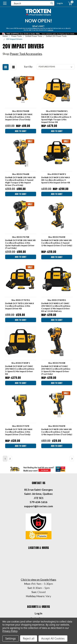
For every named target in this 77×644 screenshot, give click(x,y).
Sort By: (28, 67)
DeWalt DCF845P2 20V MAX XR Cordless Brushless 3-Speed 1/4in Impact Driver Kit (56, 180)
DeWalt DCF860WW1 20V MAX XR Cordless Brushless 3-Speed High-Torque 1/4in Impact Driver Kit (56, 118)
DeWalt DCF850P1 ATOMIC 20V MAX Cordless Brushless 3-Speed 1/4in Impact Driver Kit (20, 370)
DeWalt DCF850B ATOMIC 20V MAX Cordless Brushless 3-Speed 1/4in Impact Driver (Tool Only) (56, 370)
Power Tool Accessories (26, 54)
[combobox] (33, 3)
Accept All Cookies (53, 638)
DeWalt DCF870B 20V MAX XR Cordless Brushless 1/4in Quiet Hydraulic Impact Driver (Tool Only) (20, 244)
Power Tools (16, 36)
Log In (60, 3)
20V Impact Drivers (14, 39)
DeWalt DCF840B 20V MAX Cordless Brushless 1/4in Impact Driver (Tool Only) (19, 117)
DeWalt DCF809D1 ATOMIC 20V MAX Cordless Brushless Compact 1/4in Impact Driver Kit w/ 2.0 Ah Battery (56, 307)
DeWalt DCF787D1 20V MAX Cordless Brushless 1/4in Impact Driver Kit (20, 306)
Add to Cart (21, 131)
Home (5, 36)
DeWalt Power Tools (34, 36)
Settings (11, 638)
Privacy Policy (10, 631)
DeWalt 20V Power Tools (56, 36)
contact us (51, 30)
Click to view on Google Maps (38, 579)
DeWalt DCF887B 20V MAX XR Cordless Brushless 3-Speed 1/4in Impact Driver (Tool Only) (57, 432)
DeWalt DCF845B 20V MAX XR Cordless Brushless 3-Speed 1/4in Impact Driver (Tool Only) (57, 243)
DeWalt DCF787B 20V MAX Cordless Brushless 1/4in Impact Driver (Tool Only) (19, 432)
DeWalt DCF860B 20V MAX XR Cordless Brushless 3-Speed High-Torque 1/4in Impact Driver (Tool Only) (20, 181)
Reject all (29, 638)
